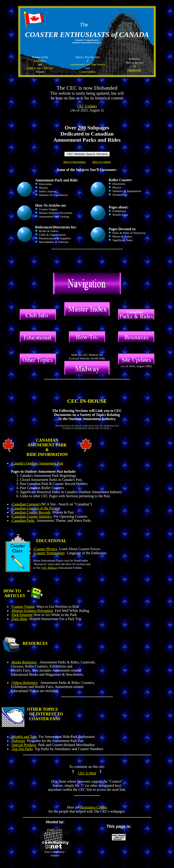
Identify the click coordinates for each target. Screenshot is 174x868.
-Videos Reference (24, 683)
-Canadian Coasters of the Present (35, 508)
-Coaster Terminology (49, 553)
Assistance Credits (94, 807)
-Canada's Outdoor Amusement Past (37, 463)
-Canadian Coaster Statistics (31, 516)
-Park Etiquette (22, 615)
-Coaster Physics (45, 549)
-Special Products (24, 745)
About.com (134, 70)
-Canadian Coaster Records (31, 512)
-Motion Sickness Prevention (32, 611)
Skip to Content (101, 162)
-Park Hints (19, 619)
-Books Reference (24, 662)
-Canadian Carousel (25, 504)
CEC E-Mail (87, 773)
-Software (18, 741)
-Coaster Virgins (23, 607)
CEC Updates (87, 106)
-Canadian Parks (23, 521)
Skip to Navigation (74, 162)
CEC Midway (49, 568)
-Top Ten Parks (22, 749)
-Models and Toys (24, 737)
